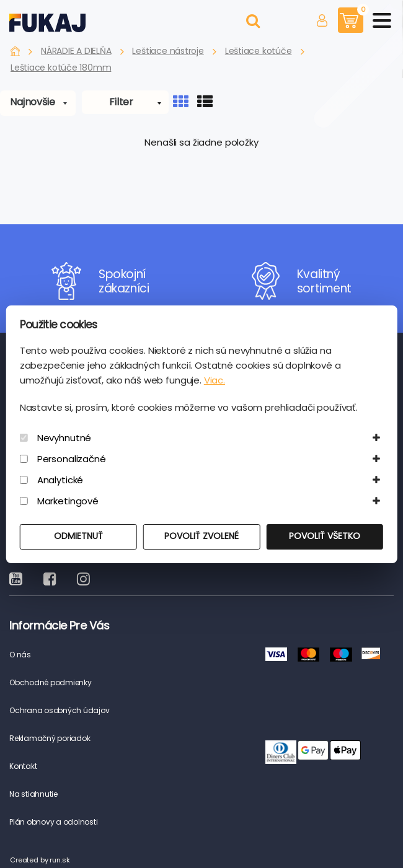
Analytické (60, 480)
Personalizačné (72, 459)
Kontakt (23, 766)
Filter (121, 102)
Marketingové (68, 501)
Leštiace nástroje (168, 51)
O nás (20, 655)
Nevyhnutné (64, 438)
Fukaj (15, 51)
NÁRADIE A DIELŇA (76, 51)
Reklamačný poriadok (50, 738)
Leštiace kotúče (259, 51)
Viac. (215, 380)
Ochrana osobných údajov (59, 710)
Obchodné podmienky (51, 682)
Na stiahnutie (33, 794)
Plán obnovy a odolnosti (53, 822)
